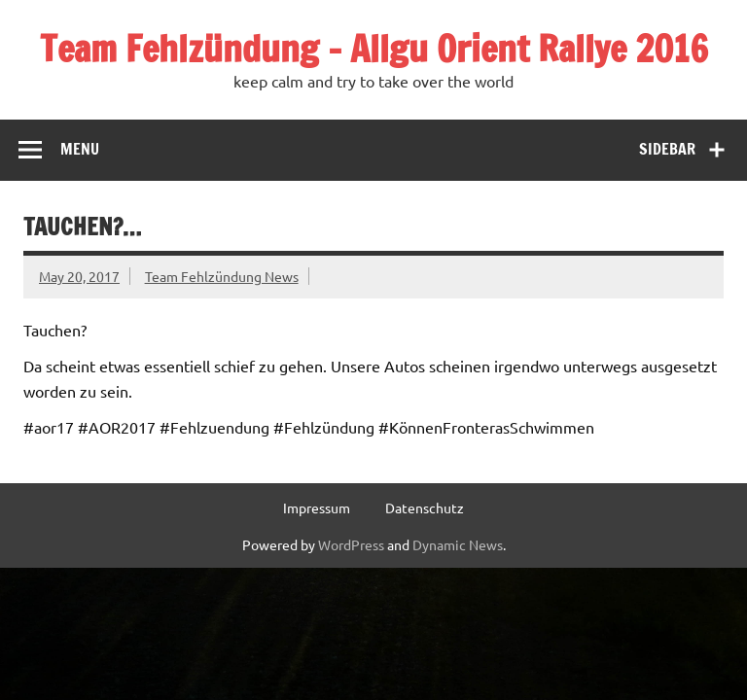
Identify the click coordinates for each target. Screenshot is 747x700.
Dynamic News (458, 544)
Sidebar (667, 149)
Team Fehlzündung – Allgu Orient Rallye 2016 (374, 49)
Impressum (317, 507)
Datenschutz (425, 507)
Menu (80, 149)
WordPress (351, 544)
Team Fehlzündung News (222, 276)
